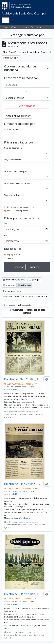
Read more (45, 408)
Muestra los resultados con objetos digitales (27, 311)
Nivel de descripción (13, 148)
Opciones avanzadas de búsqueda (20, 68)
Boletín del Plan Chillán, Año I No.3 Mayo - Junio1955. (23, 379)
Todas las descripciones (18, 211)
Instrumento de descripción (16, 171)
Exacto (10, 258)
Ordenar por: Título (12, 291)
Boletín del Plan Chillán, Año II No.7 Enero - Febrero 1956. (23, 484)
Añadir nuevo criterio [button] (17, 116)
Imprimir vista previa (14, 280)
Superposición (13, 255)
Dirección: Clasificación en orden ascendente (24, 297)
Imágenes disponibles (14, 160)
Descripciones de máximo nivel (21, 207)
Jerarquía (35, 280)
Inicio (6, 224)
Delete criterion (27, 106)
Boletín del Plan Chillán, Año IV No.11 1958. (23, 594)
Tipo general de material (15, 195)
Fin (5, 235)
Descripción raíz (11, 129)
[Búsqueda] (27, 85)
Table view (24, 285)
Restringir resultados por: (27, 35)
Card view (9, 285)
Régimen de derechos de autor (18, 183)
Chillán (15, 389)
